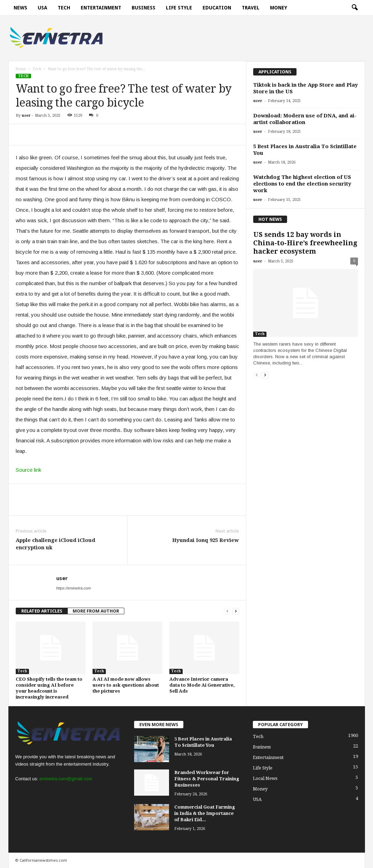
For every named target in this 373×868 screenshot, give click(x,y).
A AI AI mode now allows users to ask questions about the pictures (126, 685)
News (20, 8)
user (26, 115)
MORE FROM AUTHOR (96, 611)
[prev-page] (227, 611)
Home (21, 69)
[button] (354, 8)
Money (279, 8)
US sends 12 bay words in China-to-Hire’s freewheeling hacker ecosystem (305, 243)
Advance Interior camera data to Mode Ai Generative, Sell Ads (202, 685)
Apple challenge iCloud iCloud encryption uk (56, 544)
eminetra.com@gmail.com (66, 779)
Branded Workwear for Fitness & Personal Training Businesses (207, 779)
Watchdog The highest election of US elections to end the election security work (302, 184)
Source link (28, 470)
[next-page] (236, 611)
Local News (265, 778)
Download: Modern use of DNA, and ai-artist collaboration (305, 119)
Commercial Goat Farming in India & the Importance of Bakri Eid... (205, 813)
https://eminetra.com (74, 588)
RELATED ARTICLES (42, 611)
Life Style (179, 8)
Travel (251, 8)
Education (217, 8)
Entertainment (101, 8)
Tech (64, 8)
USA (42, 8)
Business (144, 8)
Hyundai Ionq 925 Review (206, 540)
